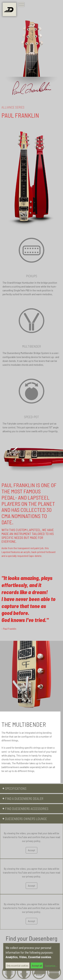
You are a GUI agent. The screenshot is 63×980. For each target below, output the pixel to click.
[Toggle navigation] (22, 5)
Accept (32, 850)
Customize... (51, 966)
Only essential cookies (17, 966)
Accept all (37, 966)
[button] (32, 788)
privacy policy (33, 841)
